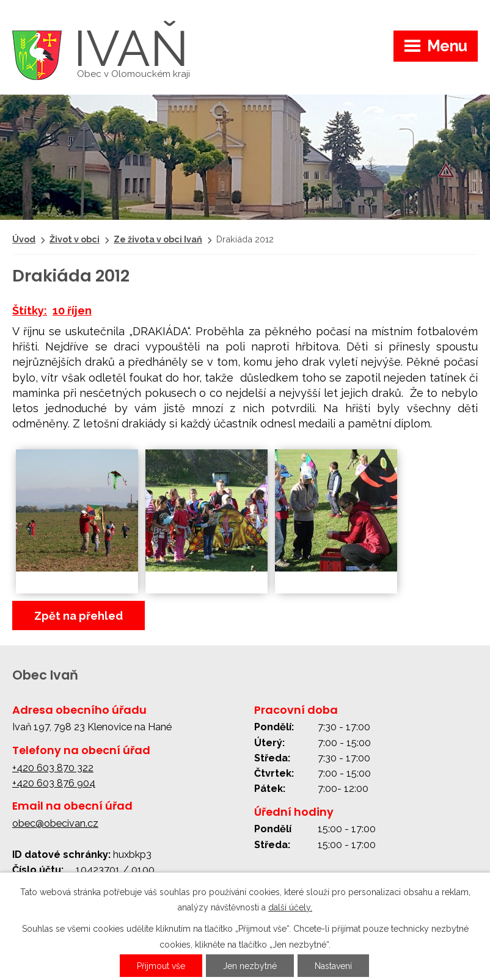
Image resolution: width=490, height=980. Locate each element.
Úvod (24, 239)
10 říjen (72, 310)
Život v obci (75, 239)
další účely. (290, 907)
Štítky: (30, 310)
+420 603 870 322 (53, 768)
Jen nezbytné (250, 966)
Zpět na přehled (79, 616)
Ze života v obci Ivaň (158, 239)
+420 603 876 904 (54, 783)
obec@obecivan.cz (55, 823)
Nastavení (333, 966)
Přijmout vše (161, 966)
